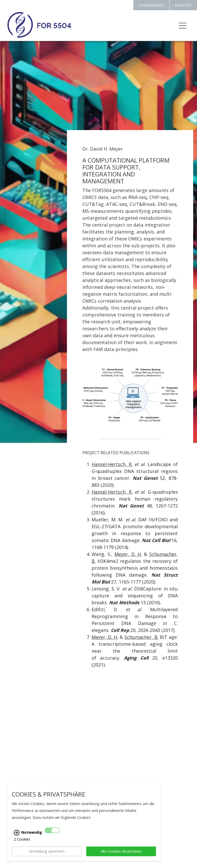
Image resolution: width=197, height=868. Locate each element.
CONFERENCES (151, 5)
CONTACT (183, 5)
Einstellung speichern (47, 851)
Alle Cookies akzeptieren (121, 851)
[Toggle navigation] (183, 26)
